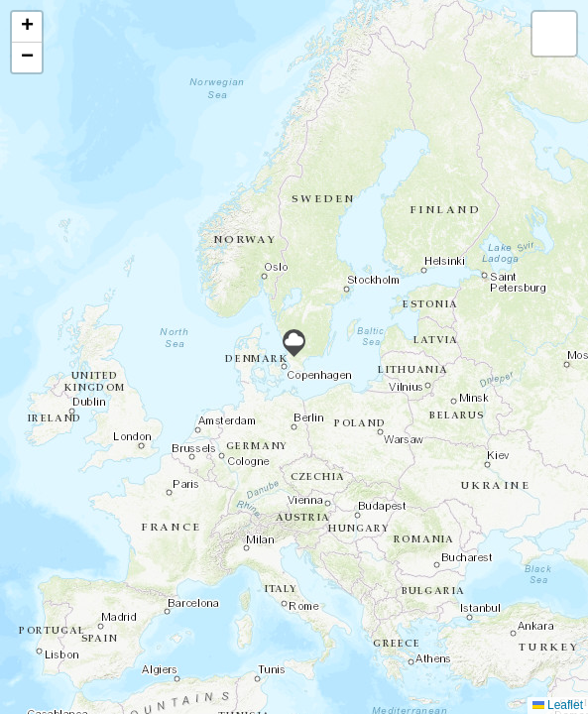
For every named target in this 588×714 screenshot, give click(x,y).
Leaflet (558, 705)
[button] (294, 343)
